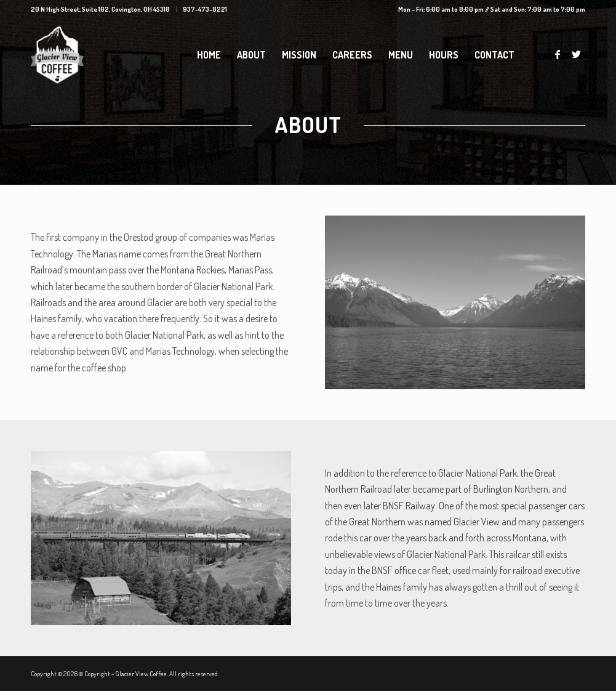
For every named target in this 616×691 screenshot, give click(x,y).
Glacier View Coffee (141, 674)
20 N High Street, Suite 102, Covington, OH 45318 (100, 9)
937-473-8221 (205, 9)
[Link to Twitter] (576, 54)
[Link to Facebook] (558, 54)
